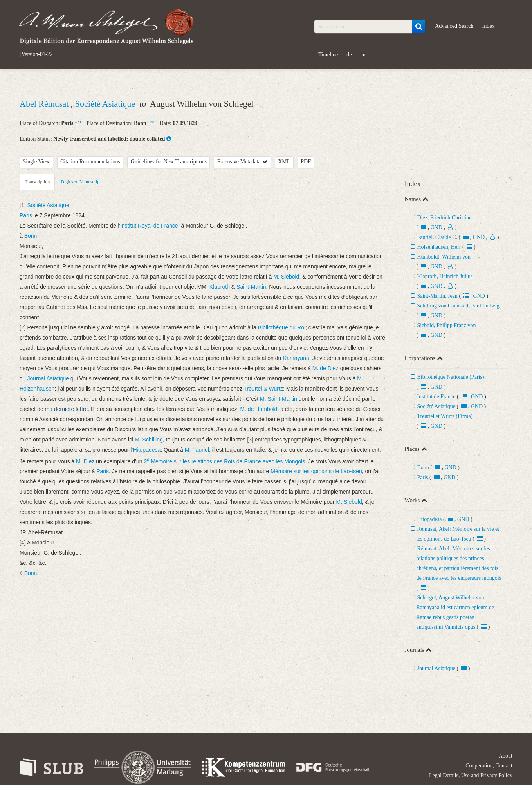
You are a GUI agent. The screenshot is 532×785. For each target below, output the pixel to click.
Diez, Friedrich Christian (444, 218)
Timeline (328, 55)
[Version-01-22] (37, 54)
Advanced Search (454, 26)
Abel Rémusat (45, 104)
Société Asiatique (106, 104)
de (349, 55)
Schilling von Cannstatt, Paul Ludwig (458, 306)
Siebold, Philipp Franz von (446, 325)
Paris (422, 477)
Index (489, 26)
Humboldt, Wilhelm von (444, 257)
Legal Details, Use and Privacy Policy (471, 775)
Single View (37, 162)
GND (79, 122)
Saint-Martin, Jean (437, 296)
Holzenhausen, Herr (439, 247)
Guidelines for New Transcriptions (169, 162)
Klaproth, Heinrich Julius (445, 276)
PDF (306, 162)
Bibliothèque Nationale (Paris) (450, 377)
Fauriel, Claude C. (437, 237)
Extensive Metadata (242, 162)
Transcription (37, 182)
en (363, 55)
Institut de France (436, 397)
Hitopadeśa (429, 519)
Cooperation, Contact (489, 766)
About (506, 756)
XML (284, 162)
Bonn (423, 468)
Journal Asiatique (436, 668)
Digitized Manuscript (81, 182)
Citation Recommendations (90, 162)
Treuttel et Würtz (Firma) (445, 416)
